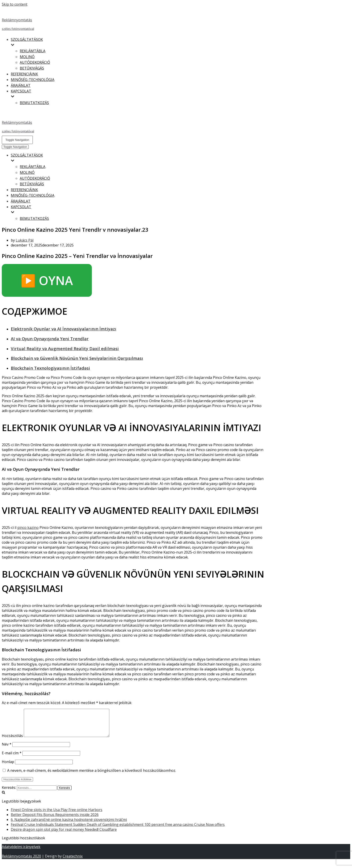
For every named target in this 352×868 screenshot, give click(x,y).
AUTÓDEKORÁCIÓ (35, 62)
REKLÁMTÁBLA (33, 51)
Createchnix (73, 861)
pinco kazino (28, 528)
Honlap (8, 767)
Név (7, 750)
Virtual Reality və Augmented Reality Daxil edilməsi (65, 348)
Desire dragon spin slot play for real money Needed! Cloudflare (64, 835)
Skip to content (15, 4)
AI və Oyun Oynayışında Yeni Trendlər (50, 339)
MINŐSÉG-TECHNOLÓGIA (33, 80)
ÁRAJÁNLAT (21, 85)
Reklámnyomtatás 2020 (21, 861)
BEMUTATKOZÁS (34, 103)
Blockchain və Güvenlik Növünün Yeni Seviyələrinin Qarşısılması (77, 358)
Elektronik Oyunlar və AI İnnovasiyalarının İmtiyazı (64, 329)
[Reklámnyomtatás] (133, 20)
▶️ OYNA (47, 280)
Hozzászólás (12, 741)
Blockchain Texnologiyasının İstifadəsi (50, 368)
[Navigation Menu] (17, 140)
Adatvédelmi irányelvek (21, 852)
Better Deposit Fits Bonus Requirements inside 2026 (55, 820)
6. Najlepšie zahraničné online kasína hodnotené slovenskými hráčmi (69, 825)
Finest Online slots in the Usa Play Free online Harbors (57, 815)
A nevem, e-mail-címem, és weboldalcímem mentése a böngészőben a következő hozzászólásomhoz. (92, 776)
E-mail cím (12, 758)
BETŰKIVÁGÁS (32, 68)
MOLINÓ (27, 57)
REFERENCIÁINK (24, 74)
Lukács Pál (25, 240)
